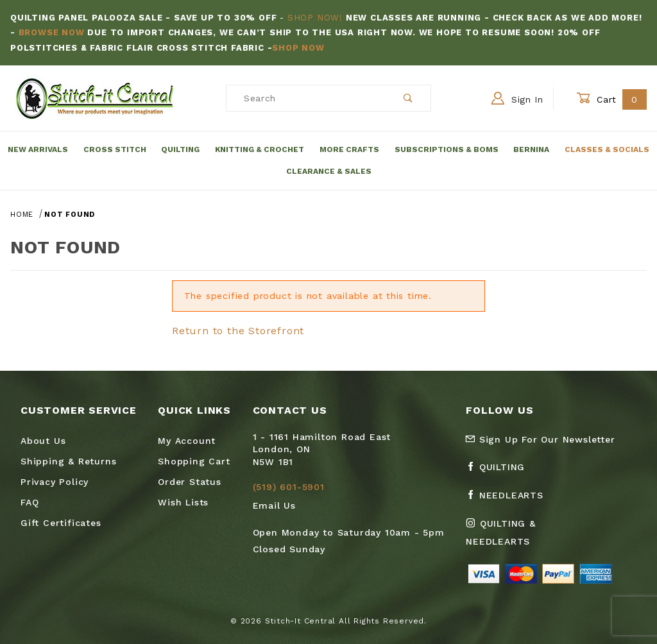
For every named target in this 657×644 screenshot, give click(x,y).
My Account (187, 441)
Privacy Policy (55, 482)
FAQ (30, 502)
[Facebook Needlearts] (510, 500)
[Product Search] (306, 98)
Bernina (531, 149)
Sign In (517, 98)
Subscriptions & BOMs (447, 149)
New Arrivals (38, 149)
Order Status (190, 482)
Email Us (274, 505)
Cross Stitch (115, 149)
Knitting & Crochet (260, 149)
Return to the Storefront (238, 331)
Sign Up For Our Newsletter (540, 439)
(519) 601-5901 (289, 487)
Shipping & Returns (68, 461)
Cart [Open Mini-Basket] (611, 99)
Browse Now (52, 32)
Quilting (180, 149)
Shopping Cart (194, 461)
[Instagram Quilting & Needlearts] (527, 538)
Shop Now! (315, 18)
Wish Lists (183, 502)
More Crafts (349, 149)
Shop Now (298, 48)
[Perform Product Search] (408, 98)
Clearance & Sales (329, 171)
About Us (43, 441)
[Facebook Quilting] (500, 472)
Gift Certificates (61, 523)
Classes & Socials (607, 149)
